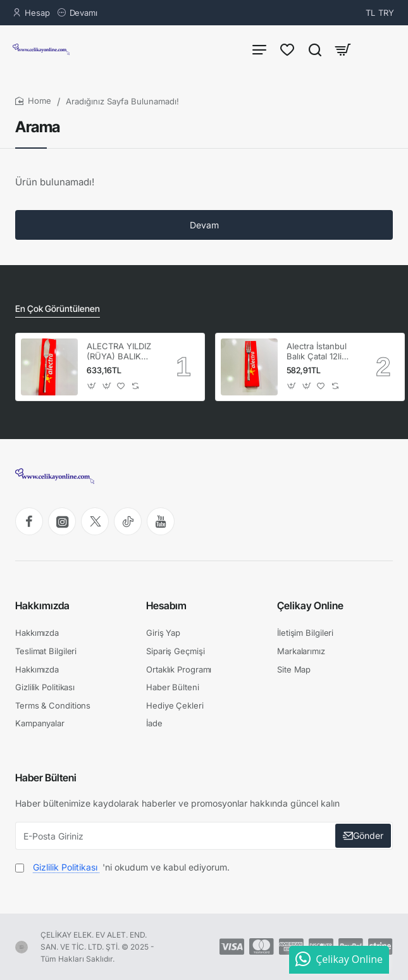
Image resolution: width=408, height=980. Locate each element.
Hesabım (166, 605)
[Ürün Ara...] (315, 49)
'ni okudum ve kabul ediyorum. (122, 867)
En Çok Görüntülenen (58, 308)
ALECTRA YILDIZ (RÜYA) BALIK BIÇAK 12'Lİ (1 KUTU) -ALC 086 (120, 352)
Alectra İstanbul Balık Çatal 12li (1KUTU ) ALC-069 (317, 352)
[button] (92, 386)
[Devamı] (77, 13)
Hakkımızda (42, 605)
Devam (204, 225)
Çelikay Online (310, 605)
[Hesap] (31, 13)
